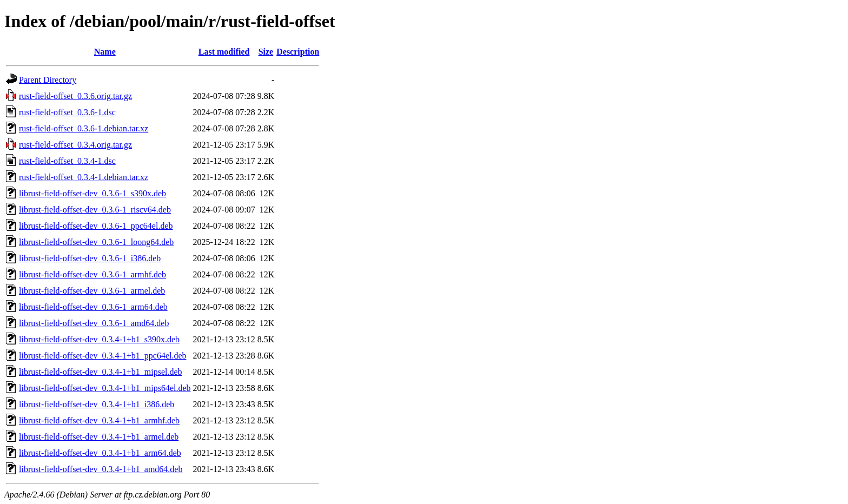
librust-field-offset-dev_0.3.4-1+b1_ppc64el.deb (103, 356)
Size (266, 52)
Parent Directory (48, 80)
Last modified (224, 52)
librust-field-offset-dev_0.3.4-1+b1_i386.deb (97, 404)
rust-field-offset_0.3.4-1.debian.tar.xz (84, 177)
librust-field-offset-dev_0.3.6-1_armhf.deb (92, 274)
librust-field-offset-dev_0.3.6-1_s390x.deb (92, 193)
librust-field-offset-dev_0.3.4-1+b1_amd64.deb (101, 469)
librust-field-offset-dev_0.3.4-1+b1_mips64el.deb (105, 388)
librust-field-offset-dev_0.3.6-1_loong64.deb (96, 242)
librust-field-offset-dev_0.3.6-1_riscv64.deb (95, 210)
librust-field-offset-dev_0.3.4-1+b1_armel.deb (99, 437)
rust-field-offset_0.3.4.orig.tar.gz (75, 145)
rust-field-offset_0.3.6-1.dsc (67, 112)
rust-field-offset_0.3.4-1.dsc (67, 161)
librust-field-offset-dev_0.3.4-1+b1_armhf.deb (99, 420)
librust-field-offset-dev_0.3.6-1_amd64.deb (94, 323)
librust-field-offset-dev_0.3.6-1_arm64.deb (93, 307)
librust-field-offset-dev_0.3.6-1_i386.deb (90, 258)
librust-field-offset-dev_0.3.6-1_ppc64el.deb (96, 226)
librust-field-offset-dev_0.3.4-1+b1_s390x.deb (99, 339)
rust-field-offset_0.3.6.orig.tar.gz (75, 96)
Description (298, 52)
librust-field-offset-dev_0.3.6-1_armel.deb (92, 291)
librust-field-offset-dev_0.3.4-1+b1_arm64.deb (100, 453)
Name (105, 52)
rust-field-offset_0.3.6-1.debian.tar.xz (84, 128)
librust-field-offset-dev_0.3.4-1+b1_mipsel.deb (101, 372)
